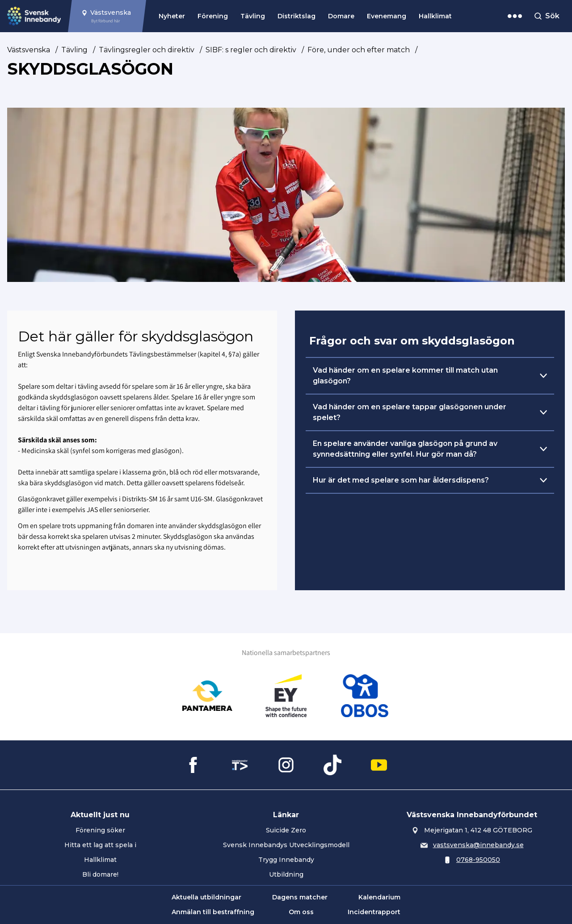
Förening (213, 16)
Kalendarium (379, 897)
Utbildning (286, 874)
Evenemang (387, 16)
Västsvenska (29, 50)
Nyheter (172, 16)
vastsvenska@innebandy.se (478, 845)
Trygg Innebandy (286, 860)
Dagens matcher (300, 897)
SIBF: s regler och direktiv (251, 50)
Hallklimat (435, 16)
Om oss (301, 912)
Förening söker (100, 830)
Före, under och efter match (359, 50)
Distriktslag (297, 16)
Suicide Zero (286, 830)
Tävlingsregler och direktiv (147, 50)
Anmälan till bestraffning (213, 912)
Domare (341, 16)
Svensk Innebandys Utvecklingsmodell (286, 845)
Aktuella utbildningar (206, 897)
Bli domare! (100, 874)
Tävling (253, 16)
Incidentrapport (374, 912)
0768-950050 (478, 860)
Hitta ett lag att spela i (100, 845)
